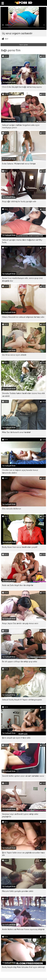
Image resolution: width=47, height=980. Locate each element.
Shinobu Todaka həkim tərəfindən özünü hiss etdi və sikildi (23, 395)
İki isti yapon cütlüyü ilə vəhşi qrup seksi (20, 662)
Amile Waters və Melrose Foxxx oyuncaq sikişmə (23, 929)
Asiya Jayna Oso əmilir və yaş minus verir (20, 623)
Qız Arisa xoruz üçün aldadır (14, 355)
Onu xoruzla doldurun (12, 509)
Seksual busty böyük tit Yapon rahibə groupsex (22, 700)
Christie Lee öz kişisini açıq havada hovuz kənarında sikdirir (20, 471)
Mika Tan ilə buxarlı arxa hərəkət (16, 432)
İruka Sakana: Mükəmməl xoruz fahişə (19, 164)
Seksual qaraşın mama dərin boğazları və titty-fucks (22, 241)
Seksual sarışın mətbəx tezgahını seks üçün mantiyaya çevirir (21, 126)
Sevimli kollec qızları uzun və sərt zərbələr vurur (23, 776)
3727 (6, 39)
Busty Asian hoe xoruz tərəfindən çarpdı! (20, 547)
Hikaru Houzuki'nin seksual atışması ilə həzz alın (23, 317)
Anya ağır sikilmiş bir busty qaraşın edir (19, 201)
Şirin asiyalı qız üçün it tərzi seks (16, 738)
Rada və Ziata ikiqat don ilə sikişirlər (18, 585)
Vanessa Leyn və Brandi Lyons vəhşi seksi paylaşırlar (20, 815)
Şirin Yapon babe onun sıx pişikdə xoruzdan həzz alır (23, 854)
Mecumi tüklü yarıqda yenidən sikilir (18, 891)
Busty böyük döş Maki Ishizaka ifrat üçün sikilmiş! (23, 967)
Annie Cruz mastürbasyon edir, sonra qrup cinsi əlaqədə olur (22, 280)
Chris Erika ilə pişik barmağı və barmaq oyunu (22, 87)
